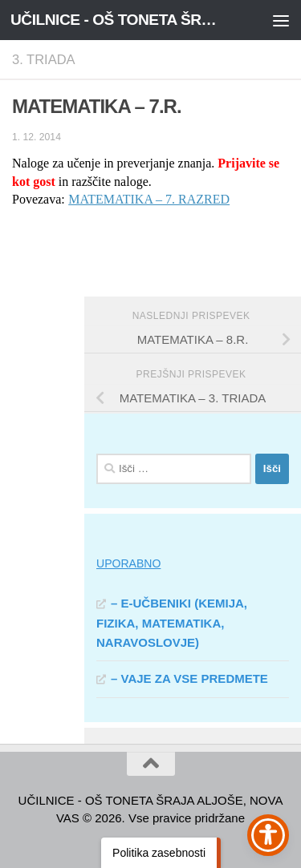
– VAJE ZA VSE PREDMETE (189, 678)
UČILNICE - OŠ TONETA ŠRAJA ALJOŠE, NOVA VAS (119, 20)
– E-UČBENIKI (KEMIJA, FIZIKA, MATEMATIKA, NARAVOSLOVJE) (172, 623)
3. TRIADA (44, 59)
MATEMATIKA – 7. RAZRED (149, 199)
